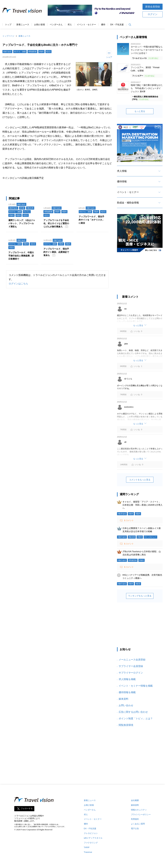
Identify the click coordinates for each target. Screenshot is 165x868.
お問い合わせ (126, 705)
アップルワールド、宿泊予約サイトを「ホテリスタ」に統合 (91, 220)
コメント (129, 520)
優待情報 (122, 181)
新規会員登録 (153, 7)
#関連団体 (133, 560)
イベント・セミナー (86, 25)
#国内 (19, 215)
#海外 (41, 52)
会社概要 (135, 800)
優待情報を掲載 (127, 692)
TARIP (87, 847)
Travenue (88, 852)
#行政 (22, 208)
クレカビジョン (91, 833)
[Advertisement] (140, 275)
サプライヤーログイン (131, 673)
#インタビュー (150, 537)
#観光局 (30, 208)
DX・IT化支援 (117, 25)
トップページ (8, 36)
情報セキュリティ (139, 810)
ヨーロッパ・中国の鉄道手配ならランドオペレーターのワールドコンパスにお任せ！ (147, 50)
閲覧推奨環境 (126, 725)
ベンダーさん (56, 25)
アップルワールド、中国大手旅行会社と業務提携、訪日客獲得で (21, 256)
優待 (103, 25)
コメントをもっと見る (140, 480)
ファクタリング (91, 843)
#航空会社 (13, 208)
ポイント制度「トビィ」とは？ (136, 718)
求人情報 (122, 171)
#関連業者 (32, 52)
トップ (8, 25)
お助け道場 (40, 25)
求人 (70, 25)
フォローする (27, 808)
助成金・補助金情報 (128, 203)
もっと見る (140, 111)
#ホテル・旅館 (20, 52)
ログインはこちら (18, 284)
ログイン (153, 14)
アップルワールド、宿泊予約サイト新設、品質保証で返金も (56, 252)
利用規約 (135, 819)
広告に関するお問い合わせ (133, 712)
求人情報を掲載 (127, 679)
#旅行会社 (7, 52)
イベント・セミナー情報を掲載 (136, 686)
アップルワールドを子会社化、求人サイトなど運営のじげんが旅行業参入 (56, 223)
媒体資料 (124, 699)
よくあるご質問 (138, 824)
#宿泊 (11, 248)
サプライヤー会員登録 (131, 666)
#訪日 (49, 52)
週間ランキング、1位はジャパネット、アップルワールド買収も (22, 223)
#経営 (138, 584)
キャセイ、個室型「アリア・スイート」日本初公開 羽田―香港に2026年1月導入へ (142, 505)
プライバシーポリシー (141, 815)
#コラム (27, 212)
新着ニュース (23, 25)
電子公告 (135, 829)
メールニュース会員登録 (132, 660)
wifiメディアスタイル (93, 838)
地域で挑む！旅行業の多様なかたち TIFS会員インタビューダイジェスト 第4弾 (147, 88)
